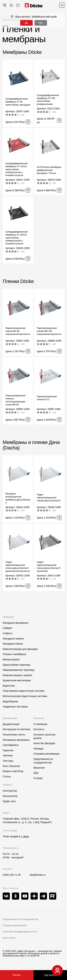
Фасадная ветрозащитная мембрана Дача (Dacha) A (18, 498)
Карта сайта (9, 938)
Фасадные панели (13, 639)
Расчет (17, 975)
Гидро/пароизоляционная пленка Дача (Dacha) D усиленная (49, 567)
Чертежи (8, 755)
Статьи (7, 777)
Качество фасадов (44, 743)
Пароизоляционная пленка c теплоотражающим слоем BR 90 (15, 400)
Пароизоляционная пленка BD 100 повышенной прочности (49, 331)
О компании (40, 724)
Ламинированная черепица (18, 670)
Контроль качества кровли (44, 736)
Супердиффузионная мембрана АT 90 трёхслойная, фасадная (18, 102)
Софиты (8, 633)
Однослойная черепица (16, 665)
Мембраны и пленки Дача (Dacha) (31, 445)
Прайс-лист (9, 801)
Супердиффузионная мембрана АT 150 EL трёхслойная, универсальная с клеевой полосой (16, 238)
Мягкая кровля (11, 659)
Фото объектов (11, 766)
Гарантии (8, 750)
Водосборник (10, 701)
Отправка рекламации (47, 754)
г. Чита (25, 836)
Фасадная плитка (13, 644)
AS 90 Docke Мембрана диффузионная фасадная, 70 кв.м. (49, 170)
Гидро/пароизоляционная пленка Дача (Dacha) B (49, 498)
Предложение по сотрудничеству (20, 919)
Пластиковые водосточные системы (24, 691)
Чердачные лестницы (15, 707)
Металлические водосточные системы (25, 696)
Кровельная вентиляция (17, 680)
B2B (36, 773)
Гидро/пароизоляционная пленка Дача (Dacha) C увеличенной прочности (18, 567)
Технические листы (14, 735)
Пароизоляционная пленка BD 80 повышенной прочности (18, 331)
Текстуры (8, 761)
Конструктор (10, 791)
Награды (39, 749)
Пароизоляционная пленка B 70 (47, 398)
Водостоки (9, 686)
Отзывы (38, 778)
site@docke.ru (38, 875)
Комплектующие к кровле (17, 675)
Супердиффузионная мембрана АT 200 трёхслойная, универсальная (48, 100)
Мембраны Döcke (22, 52)
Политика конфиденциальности (20, 932)
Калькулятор (10, 796)
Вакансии (39, 768)
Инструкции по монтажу (16, 729)
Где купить (50, 975)
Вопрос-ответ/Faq (13, 771)
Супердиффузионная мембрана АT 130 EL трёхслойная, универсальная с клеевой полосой (16, 169)
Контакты (39, 729)
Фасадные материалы (16, 623)
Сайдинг (8, 628)
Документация (11, 724)
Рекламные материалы (16, 740)
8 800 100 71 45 (12, 875)
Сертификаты (11, 745)
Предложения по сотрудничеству (43, 761)
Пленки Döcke (18, 281)
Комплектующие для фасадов (20, 649)
